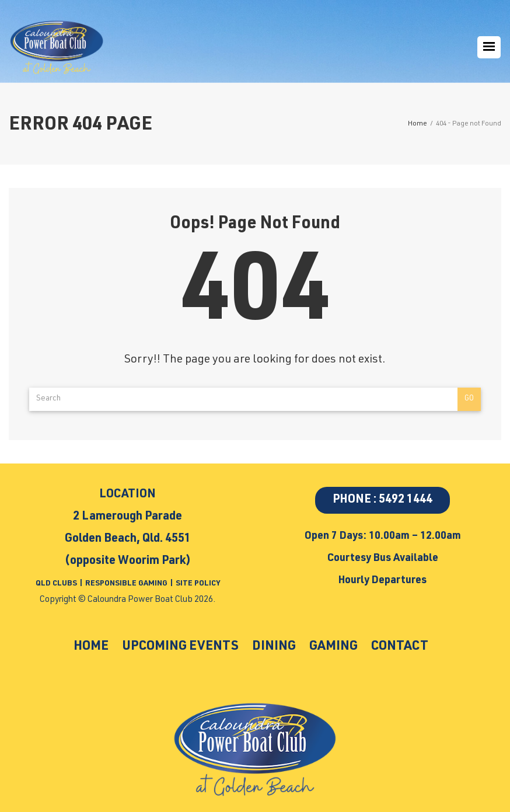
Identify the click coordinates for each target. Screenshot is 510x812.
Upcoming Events (180, 647)
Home (91, 647)
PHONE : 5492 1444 (382, 500)
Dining (274, 647)
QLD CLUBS (57, 584)
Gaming (333, 647)
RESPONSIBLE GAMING (126, 584)
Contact (400, 647)
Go (469, 399)
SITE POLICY (198, 584)
